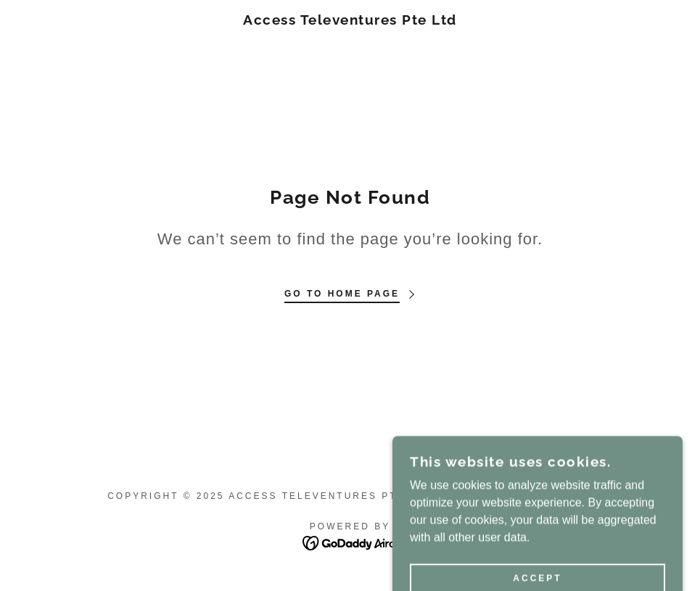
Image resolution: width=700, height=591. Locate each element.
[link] (350, 21)
